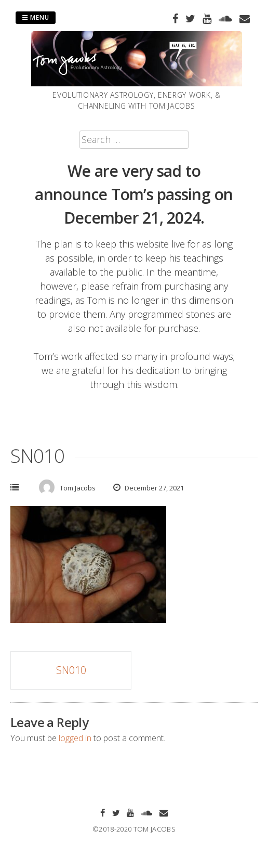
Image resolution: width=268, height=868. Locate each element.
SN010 (71, 670)
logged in (75, 738)
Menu (36, 17)
